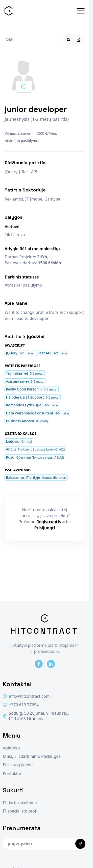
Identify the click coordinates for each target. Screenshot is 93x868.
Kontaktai (12, 774)
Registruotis (49, 522)
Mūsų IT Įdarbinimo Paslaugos (32, 756)
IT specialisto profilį (21, 811)
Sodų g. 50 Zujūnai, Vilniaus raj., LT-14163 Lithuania (36, 716)
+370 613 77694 (21, 705)
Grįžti (10, 40)
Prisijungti (44, 528)
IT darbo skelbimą (20, 803)
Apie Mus (11, 748)
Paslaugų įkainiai (19, 765)
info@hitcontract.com (26, 696)
